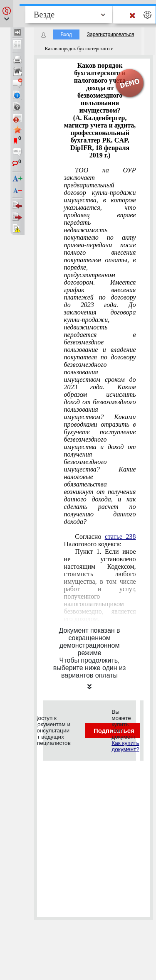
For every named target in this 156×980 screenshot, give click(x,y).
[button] (7, 14)
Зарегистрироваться (110, 34)
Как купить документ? (125, 746)
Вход (66, 34)
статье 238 (120, 537)
